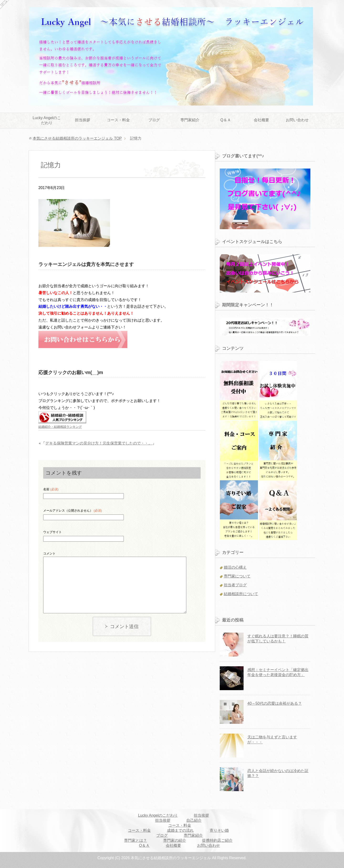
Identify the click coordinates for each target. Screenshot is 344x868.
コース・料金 (118, 120)
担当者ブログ (235, 585)
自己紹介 (194, 820)
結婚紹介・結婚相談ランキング (60, 427)
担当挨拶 (83, 120)
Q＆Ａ (226, 120)
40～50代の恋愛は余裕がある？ (275, 703)
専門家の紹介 (175, 840)
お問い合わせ (297, 120)
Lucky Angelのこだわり (47, 120)
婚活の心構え (235, 567)
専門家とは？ (136, 840)
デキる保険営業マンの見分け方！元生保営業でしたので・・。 (99, 443)
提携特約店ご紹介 (217, 840)
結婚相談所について (241, 594)
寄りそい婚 (219, 830)
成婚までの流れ (180, 830)
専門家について (237, 576)
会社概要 (261, 120)
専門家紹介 (190, 120)
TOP (77, 138)
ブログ (154, 120)
